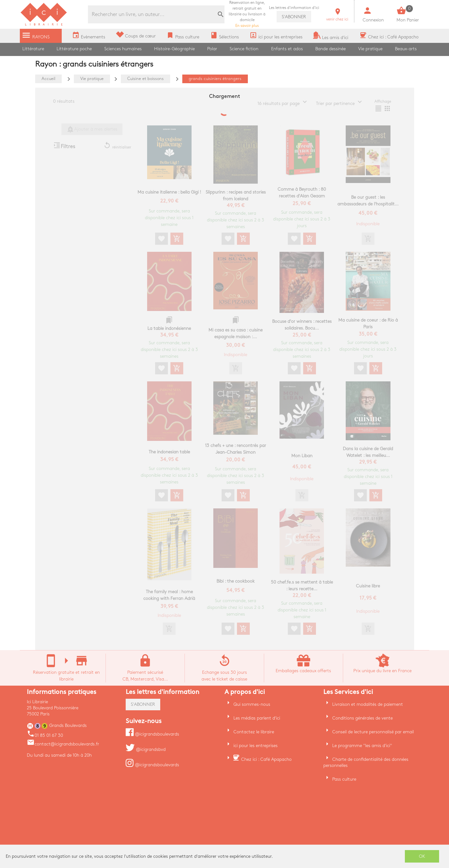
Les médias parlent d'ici (257, 718)
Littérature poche (74, 49)
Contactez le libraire (254, 732)
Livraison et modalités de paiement (368, 704)
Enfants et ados (287, 49)
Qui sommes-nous (252, 704)
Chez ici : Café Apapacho (266, 759)
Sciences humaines (123, 49)
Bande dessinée (331, 49)
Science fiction (244, 49)
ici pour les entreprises (256, 746)
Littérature (33, 49)
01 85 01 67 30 (45, 735)
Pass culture (344, 779)
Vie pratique (370, 49)
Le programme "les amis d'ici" (362, 746)
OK (422, 856)
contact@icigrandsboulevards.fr (63, 744)
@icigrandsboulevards (152, 734)
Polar (212, 49)
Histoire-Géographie (174, 49)
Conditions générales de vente (362, 718)
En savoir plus (247, 14)
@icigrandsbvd (146, 749)
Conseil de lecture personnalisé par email (373, 732)
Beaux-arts (406, 49)
